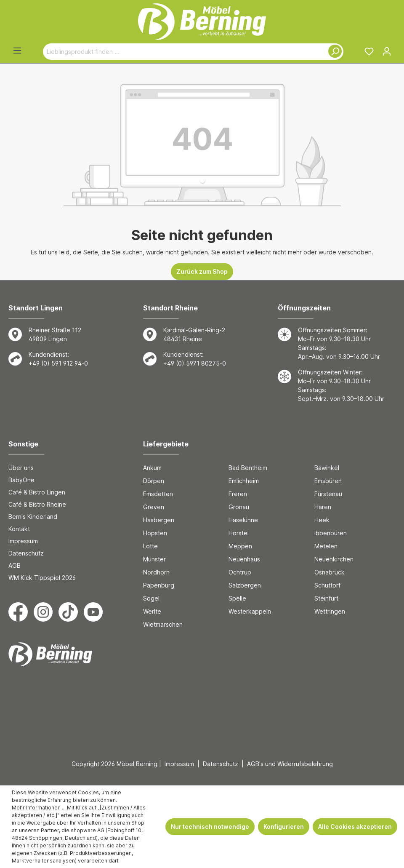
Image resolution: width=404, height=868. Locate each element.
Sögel (151, 598)
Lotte (150, 546)
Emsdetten (158, 494)
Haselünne (243, 520)
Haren (323, 507)
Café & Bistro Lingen (37, 492)
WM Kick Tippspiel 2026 (42, 578)
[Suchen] (333, 52)
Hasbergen (159, 520)
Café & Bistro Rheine (37, 504)
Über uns (21, 468)
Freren (238, 494)
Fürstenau (328, 494)
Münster (154, 559)
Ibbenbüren (331, 533)
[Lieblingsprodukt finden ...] (183, 52)
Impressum (23, 541)
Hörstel (239, 533)
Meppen (240, 546)
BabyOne (21, 480)
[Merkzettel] (369, 51)
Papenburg (159, 585)
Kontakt (19, 529)
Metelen (326, 546)
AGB (15, 565)
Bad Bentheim (248, 468)
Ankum (152, 468)
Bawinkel (327, 468)
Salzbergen (245, 585)
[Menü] (17, 51)
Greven (154, 507)
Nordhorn (156, 572)
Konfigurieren (284, 827)
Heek (322, 520)
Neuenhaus (244, 559)
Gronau (239, 507)
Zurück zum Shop (202, 271)
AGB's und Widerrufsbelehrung (290, 764)
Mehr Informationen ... (39, 808)
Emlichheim (244, 481)
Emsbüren (328, 481)
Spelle (237, 598)
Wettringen (330, 611)
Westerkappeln (250, 611)
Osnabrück (330, 572)
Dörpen (154, 481)
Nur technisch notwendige (210, 827)
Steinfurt (326, 598)
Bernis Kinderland (33, 517)
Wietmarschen (163, 624)
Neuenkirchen (334, 559)
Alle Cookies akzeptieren (355, 827)
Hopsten (155, 533)
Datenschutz (26, 553)
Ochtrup (240, 572)
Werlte (152, 611)
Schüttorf (327, 585)
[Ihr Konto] (387, 51)
